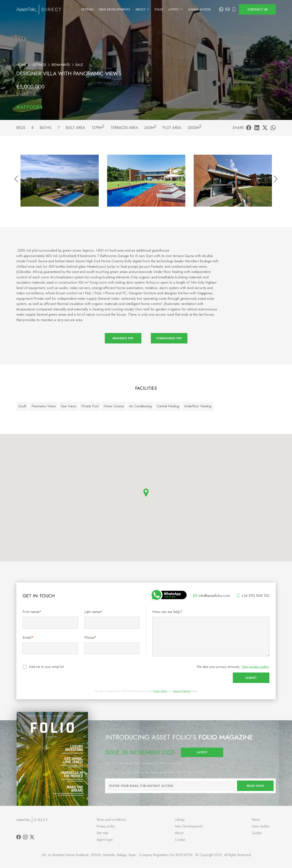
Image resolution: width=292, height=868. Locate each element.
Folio (163, 9)
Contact (180, 840)
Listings (92, 9)
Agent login (105, 840)
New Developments (119, 9)
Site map (102, 833)
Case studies (261, 826)
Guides (257, 833)
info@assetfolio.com (212, 596)
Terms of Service (182, 691)
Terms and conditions (111, 820)
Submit (251, 678)
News (256, 820)
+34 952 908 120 (253, 596)
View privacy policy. (255, 667)
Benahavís (61, 65)
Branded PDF (123, 338)
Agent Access (204, 9)
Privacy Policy (160, 691)
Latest (180, 9)
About (147, 9)
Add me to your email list (47, 667)
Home (21, 65)
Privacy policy (106, 826)
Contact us (257, 9)
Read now (255, 786)
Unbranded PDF (169, 338)
